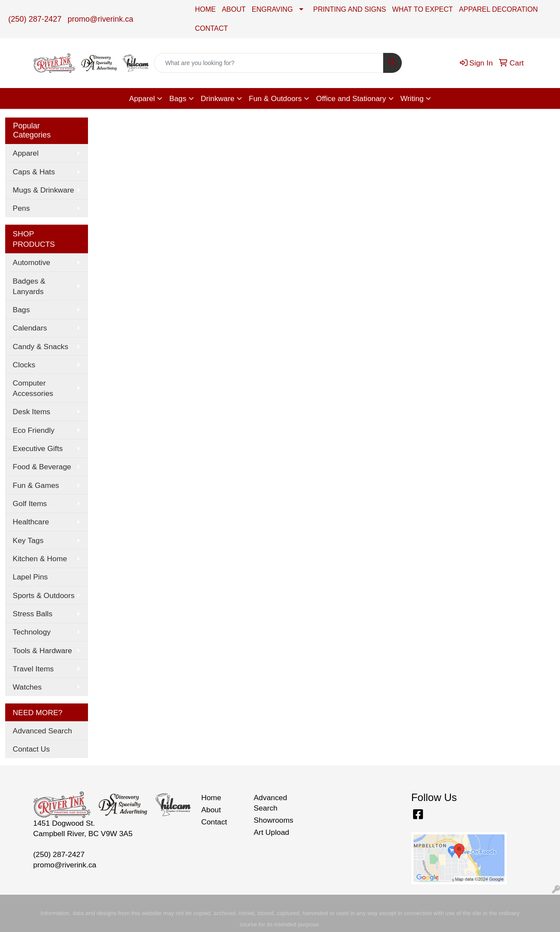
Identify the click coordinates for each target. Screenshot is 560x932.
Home (211, 798)
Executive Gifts (38, 448)
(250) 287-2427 (35, 19)
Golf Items (30, 504)
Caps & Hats (34, 172)
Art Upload (271, 832)
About (211, 810)
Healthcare (31, 522)
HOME (205, 9)
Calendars (30, 328)
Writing (412, 98)
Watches (27, 687)
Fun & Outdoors (275, 98)
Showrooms (273, 820)
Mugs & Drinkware (43, 190)
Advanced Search (42, 731)
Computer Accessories (33, 388)
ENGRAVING (272, 9)
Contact (214, 822)
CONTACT (212, 28)
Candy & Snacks (40, 347)
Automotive (31, 262)
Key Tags (28, 540)
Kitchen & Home (40, 559)
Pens (21, 208)
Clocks (24, 365)
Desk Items (31, 412)
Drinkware (218, 98)
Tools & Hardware (42, 651)
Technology (32, 632)
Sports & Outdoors (44, 595)
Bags (178, 98)
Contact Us (31, 749)
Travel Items (33, 669)
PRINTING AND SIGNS (350, 9)
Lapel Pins (30, 577)
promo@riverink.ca (100, 19)
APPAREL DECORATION (498, 9)
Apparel (142, 98)
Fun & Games (36, 485)
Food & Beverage (42, 467)
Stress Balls (32, 614)
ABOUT (234, 9)
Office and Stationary (351, 98)
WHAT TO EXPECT (423, 9)
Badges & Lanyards (29, 286)
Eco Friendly (33, 430)
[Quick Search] (269, 63)
